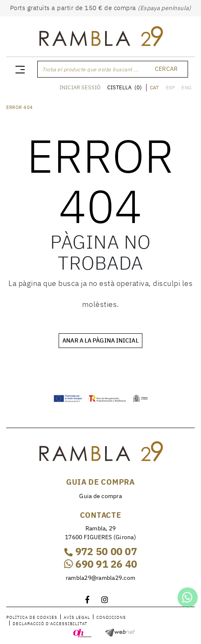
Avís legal (77, 617)
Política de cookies (32, 617)
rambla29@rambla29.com (100, 578)
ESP (170, 87)
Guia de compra (100, 496)
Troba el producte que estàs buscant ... (90, 69)
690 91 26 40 (101, 564)
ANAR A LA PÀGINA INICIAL (100, 340)
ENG (186, 87)
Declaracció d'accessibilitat (50, 624)
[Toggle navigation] (18, 69)
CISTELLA (124, 87)
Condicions (111, 617)
